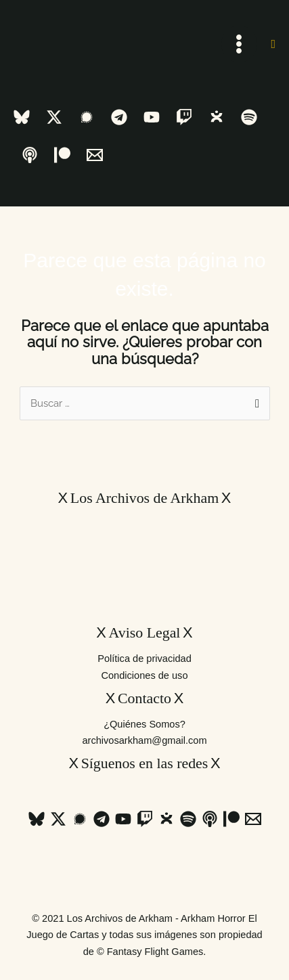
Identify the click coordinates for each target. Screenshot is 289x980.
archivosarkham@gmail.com (144, 740)
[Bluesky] (22, 117)
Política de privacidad (144, 659)
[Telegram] (119, 117)
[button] (273, 44)
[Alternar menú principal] (240, 44)
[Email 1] (95, 155)
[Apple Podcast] (30, 155)
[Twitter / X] (54, 117)
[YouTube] (152, 117)
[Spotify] (249, 117)
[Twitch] (184, 117)
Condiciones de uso (144, 675)
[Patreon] (62, 155)
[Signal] (87, 117)
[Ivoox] (217, 117)
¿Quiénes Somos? (144, 724)
